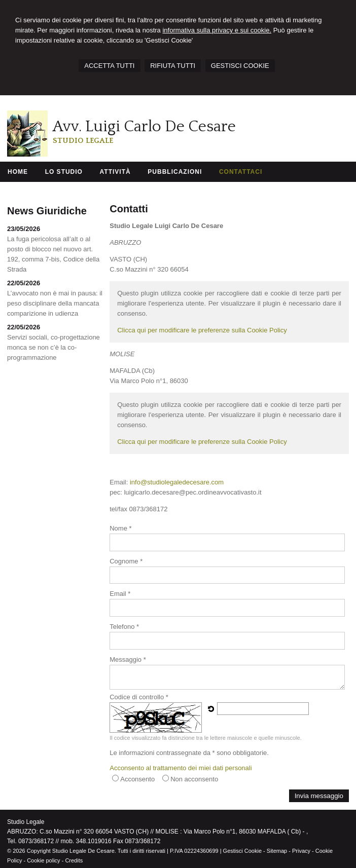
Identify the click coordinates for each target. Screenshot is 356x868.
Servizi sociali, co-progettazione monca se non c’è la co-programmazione (54, 347)
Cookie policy (43, 860)
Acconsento (137, 779)
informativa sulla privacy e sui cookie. (217, 30)
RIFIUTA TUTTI (173, 66)
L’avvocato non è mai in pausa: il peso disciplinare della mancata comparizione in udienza (55, 303)
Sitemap (277, 851)
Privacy (301, 851)
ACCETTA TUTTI (109, 66)
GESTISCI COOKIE (240, 66)
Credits (74, 860)
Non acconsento (194, 779)
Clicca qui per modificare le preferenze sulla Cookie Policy (202, 330)
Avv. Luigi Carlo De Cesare (144, 127)
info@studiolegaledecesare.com (177, 482)
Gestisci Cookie (242, 851)
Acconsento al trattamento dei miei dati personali (181, 768)
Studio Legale (83, 141)
